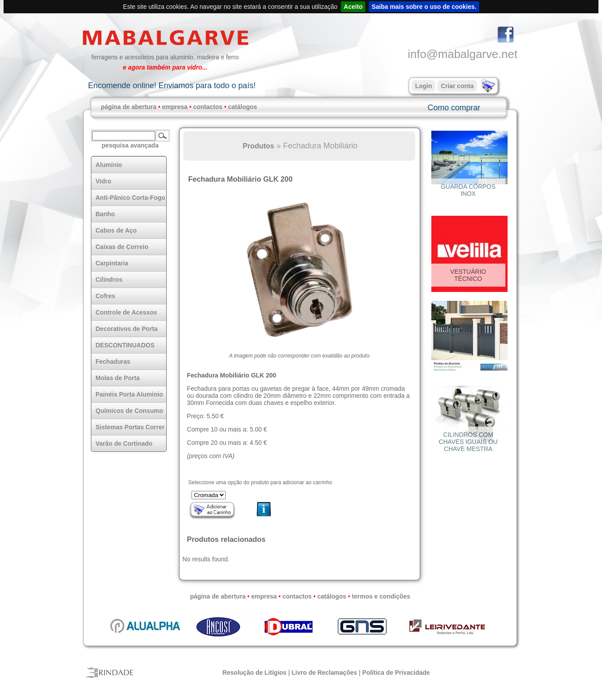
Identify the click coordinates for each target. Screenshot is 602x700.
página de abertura (129, 107)
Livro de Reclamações (324, 673)
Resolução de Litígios (255, 673)
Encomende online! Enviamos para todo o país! (172, 86)
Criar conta (457, 86)
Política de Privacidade (396, 673)
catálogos (243, 107)
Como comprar (454, 108)
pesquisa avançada (130, 145)
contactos (208, 107)
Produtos (258, 146)
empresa (175, 107)
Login (423, 86)
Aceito (353, 7)
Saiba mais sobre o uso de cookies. (424, 7)
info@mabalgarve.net (463, 54)
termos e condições (381, 596)
